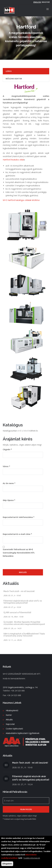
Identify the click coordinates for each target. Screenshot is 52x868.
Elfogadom (7, 864)
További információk (32, 858)
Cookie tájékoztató (14, 729)
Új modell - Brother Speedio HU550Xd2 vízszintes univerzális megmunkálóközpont (24, 623)
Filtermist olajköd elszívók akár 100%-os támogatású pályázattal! (23, 602)
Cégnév (7, 449)
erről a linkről (23, 431)
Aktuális (9, 720)
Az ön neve (8, 483)
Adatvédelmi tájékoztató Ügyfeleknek (23, 733)
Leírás (9, 71)
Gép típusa (8, 500)
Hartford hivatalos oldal (13, 160)
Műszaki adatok (14, 79)
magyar (46, 2)
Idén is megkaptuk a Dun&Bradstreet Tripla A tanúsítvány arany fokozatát (24, 635)
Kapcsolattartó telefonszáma (18, 517)
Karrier (9, 715)
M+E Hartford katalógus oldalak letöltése (21, 200)
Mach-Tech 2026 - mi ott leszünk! (19, 591)
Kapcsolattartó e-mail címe (17, 534)
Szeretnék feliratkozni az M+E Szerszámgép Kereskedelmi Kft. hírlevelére (19, 553)
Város (6, 466)
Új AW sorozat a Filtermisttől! (17, 612)
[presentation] (24, 564)
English (37, 2)
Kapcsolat (10, 724)
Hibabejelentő (12, 710)
